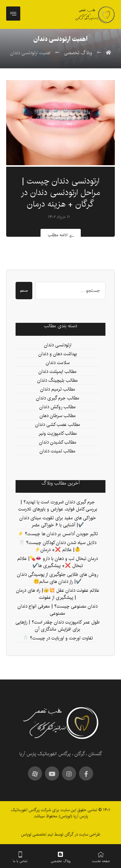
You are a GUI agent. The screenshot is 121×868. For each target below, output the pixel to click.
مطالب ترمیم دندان (58, 390)
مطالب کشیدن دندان (58, 443)
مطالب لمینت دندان (58, 451)
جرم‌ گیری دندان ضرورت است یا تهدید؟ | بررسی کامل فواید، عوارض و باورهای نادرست (58, 506)
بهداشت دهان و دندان (58, 354)
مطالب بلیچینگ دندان (58, 381)
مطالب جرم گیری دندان (58, 398)
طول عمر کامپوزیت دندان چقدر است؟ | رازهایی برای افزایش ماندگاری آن (58, 626)
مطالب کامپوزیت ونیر (58, 434)
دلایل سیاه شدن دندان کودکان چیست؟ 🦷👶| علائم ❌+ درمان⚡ (58, 547)
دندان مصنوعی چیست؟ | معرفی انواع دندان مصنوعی (58, 610)
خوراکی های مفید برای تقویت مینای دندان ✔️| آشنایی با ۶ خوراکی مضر (58, 522)
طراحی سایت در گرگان (82, 834)
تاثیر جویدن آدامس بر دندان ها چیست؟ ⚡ (58, 534)
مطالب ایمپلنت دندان (58, 372)
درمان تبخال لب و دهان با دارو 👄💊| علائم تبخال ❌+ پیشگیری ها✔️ (58, 562)
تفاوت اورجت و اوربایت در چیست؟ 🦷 (58, 638)
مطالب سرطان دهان (58, 416)
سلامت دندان (58, 363)
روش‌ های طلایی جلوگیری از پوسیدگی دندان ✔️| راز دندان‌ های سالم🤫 (58, 578)
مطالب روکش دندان (58, 407)
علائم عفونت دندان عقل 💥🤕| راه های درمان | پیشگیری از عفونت (58, 594)
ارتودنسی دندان (58, 345)
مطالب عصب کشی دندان (58, 425)
